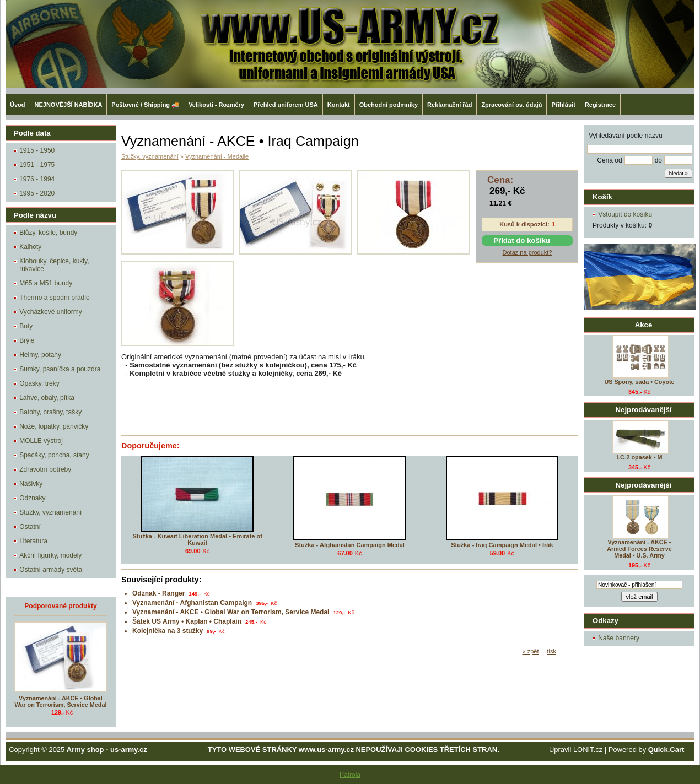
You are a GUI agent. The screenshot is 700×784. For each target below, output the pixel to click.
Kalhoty (30, 247)
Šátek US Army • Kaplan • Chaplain (187, 621)
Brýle (27, 340)
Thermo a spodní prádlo (54, 298)
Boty (26, 326)
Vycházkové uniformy (51, 312)
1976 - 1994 (37, 179)
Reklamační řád (449, 105)
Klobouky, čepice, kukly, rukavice (54, 265)
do (658, 160)
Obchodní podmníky (389, 105)
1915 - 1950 (37, 150)
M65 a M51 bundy (46, 283)
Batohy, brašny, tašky (50, 412)
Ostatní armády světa (51, 570)
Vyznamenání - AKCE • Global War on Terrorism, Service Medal (61, 701)
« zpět (531, 651)
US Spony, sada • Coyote (639, 382)
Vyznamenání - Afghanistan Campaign (192, 603)
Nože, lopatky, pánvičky (54, 426)
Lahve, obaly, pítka (47, 398)
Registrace (600, 105)
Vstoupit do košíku (625, 214)
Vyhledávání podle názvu (626, 136)
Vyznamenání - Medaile (217, 156)
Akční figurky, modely (50, 555)
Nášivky (31, 484)
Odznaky (32, 498)
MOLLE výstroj (41, 441)
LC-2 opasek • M (640, 457)
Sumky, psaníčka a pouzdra (60, 369)
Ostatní (30, 527)
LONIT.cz (588, 750)
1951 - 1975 (37, 165)
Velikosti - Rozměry (216, 105)
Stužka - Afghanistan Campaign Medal (350, 545)
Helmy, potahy (40, 355)
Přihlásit (563, 105)
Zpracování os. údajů (511, 105)
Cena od (609, 160)
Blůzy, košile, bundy (48, 233)
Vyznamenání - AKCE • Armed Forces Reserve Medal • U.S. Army (639, 549)
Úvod (18, 105)
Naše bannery (619, 638)
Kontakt (339, 105)
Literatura (33, 541)
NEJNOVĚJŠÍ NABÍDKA (69, 105)
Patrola (350, 775)
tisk (552, 651)
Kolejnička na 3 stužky (168, 631)
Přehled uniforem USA (286, 105)
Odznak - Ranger (158, 593)
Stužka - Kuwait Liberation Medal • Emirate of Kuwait (197, 539)
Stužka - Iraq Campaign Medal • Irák (502, 545)
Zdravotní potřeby (45, 469)
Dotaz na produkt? (527, 252)
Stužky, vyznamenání (50, 512)
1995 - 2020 (37, 193)
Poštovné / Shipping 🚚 (145, 105)
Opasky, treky (39, 383)
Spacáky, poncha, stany (54, 455)
